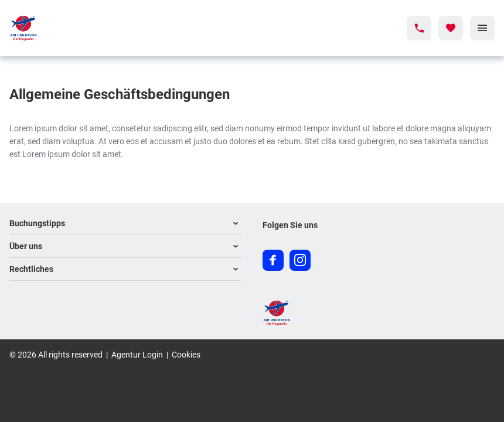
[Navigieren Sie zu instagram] (300, 260)
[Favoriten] (451, 28)
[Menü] (482, 28)
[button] (125, 224)
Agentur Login (137, 354)
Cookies (186, 354)
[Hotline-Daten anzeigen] (419, 28)
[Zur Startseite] (61, 28)
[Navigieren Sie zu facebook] (273, 260)
